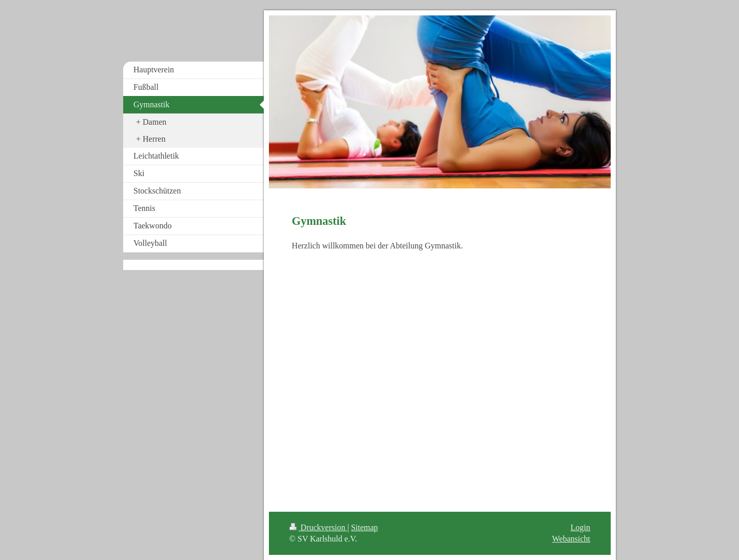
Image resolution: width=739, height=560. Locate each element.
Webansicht (571, 539)
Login (580, 527)
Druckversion (318, 527)
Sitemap (364, 527)
